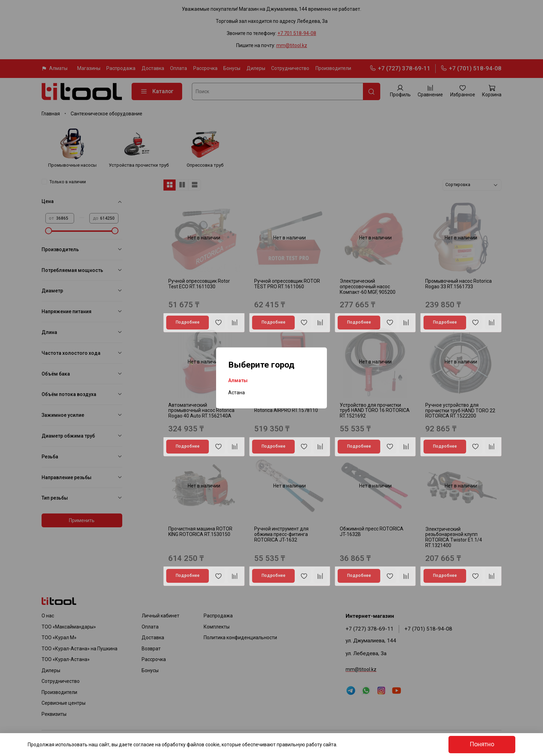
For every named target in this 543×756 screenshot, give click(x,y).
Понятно (482, 744)
